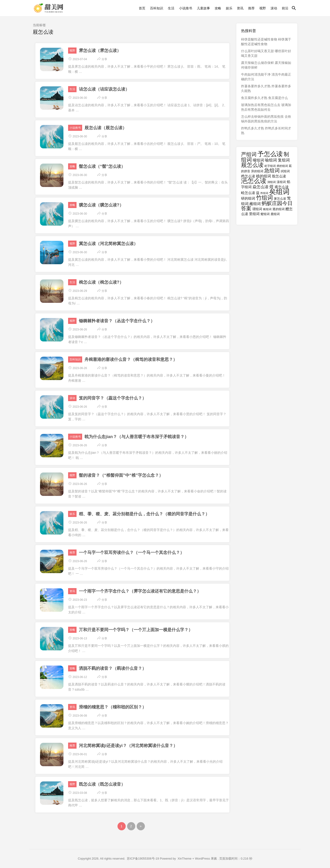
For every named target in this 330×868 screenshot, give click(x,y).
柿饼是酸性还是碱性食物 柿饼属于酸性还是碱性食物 (266, 42)
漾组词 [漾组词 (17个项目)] (281, 182)
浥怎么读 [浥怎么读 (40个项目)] (254, 181)
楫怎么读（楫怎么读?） (101, 282)
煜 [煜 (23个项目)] (271, 187)
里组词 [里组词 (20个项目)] (254, 214)
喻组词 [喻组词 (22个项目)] (271, 160)
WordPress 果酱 (206, 859)
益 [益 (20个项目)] (258, 193)
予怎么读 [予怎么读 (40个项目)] (270, 154)
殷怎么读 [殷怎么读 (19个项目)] (279, 176)
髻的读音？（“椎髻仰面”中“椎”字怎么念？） (121, 475)
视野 (263, 8)
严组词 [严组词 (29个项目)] (249, 154)
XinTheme (185, 859)
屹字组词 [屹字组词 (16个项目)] (270, 166)
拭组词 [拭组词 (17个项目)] (285, 171)
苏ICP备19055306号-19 (143, 859)
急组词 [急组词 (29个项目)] (272, 170)
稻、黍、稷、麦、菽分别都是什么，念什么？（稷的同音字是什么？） (144, 514)
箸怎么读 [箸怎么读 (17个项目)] (280, 199)
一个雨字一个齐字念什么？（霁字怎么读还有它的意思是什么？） (140, 591)
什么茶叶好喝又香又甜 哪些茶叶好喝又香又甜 (266, 53)
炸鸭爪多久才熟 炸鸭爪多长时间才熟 (266, 131)
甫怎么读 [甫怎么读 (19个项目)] (282, 187)
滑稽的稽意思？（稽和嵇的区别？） (113, 707)
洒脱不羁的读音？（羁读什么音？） (113, 668)
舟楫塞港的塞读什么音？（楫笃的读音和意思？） (131, 359)
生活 (171, 8)
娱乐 (229, 8)
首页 (142, 8)
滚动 (274, 8)
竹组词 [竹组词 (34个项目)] (264, 198)
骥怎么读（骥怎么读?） (101, 205)
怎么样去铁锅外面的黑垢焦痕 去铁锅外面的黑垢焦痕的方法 (266, 119)
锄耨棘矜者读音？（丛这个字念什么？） (117, 321)
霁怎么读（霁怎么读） (100, 51)
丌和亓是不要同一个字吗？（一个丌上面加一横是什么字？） (136, 630)
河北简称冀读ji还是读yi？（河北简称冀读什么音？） (128, 746)
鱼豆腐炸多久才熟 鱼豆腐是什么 (264, 98)
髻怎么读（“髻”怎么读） (102, 166)
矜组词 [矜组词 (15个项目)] (264, 193)
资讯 (240, 8)
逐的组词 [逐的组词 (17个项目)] (279, 209)
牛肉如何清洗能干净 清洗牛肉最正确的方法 (266, 77)
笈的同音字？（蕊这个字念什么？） (113, 398)
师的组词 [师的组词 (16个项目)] (282, 166)
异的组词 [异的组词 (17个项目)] (257, 171)
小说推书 (186, 8)
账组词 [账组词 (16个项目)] (267, 209)
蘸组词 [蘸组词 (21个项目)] (255, 204)
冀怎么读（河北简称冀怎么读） (108, 244)
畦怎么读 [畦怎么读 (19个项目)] (248, 193)
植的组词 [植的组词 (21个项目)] (264, 176)
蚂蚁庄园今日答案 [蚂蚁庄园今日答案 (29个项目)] (267, 206)
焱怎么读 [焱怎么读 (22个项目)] (260, 187)
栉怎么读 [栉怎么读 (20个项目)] (248, 176)
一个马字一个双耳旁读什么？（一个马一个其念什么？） (132, 553)
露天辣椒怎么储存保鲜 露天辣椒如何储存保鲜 (266, 65)
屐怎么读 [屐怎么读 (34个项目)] (252, 165)
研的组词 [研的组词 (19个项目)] (248, 198)
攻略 (218, 8)
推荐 (251, 8)
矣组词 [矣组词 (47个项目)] (279, 192)
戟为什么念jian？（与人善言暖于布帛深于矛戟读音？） (137, 437)
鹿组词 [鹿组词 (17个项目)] (275, 214)
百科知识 (157, 8)
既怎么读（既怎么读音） (102, 784)
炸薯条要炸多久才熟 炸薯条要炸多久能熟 (266, 88)
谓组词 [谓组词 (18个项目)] (257, 209)
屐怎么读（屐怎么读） (106, 128)
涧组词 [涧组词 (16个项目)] (271, 182)
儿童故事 (203, 8)
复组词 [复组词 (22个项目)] (284, 160)
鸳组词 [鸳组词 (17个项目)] (265, 214)
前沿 (285, 8)
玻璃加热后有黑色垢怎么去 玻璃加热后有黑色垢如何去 (266, 107)
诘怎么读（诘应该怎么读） (104, 89)
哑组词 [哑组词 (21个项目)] (258, 160)
